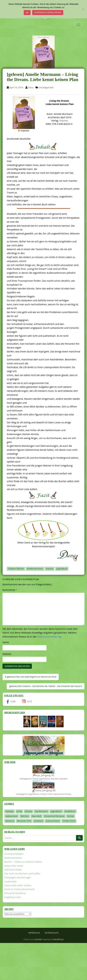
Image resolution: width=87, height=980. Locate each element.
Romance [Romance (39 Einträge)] (10, 821)
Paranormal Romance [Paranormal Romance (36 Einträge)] (54, 816)
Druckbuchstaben (14, 854)
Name (6, 642)
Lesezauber (11, 881)
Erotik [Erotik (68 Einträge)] (19, 811)
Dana (31, 87)
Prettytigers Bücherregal (17, 877)
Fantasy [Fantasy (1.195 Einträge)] (28, 811)
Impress (64, 121)
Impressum (34, 933)
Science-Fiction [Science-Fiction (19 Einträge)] (53, 821)
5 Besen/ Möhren (16, 569)
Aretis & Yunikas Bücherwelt (20, 889)
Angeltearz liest (13, 897)
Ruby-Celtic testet (14, 866)
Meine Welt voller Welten (18, 885)
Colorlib (38, 939)
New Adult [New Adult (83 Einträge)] (37, 816)
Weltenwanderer (13, 858)
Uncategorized (46, 87)
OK (27, 13)
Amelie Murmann (35, 569)
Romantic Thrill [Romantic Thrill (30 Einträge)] (24, 821)
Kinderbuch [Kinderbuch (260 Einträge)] (70, 811)
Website (7, 654)
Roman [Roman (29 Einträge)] (71, 816)
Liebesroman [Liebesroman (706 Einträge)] (12, 816)
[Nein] (83, 9)
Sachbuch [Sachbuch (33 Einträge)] (38, 821)
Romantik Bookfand (15, 893)
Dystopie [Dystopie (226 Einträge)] (10, 811)
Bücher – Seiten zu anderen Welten (23, 862)
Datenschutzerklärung (48, 13)
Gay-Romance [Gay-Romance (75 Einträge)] (41, 811)
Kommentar (10, 590)
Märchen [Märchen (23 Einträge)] (25, 816)
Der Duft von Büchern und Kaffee (22, 873)
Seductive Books (13, 870)
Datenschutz (52, 933)
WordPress (59, 939)
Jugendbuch (62, 569)
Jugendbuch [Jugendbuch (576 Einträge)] (56, 811)
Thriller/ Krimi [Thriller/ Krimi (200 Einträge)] (69, 821)
